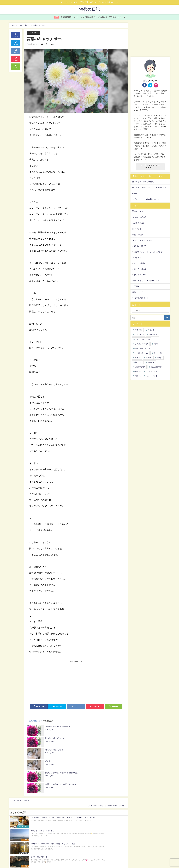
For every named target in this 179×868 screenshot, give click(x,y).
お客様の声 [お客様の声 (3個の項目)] (140, 367)
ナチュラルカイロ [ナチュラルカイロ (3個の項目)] (142, 339)
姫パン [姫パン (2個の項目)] (139, 362)
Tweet (16, 43)
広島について (138, 292)
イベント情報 (139, 263)
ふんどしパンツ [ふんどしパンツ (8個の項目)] (142, 344)
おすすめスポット (141, 298)
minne (135, 193)
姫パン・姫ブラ (140, 246)
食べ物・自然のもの (140, 217)
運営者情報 (16, 854)
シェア (16, 35)
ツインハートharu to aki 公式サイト (147, 199)
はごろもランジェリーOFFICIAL (150, 167)
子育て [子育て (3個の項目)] (139, 330)
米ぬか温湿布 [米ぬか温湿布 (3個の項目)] (156, 367)
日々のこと (137, 229)
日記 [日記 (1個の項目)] (138, 371)
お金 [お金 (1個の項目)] (159, 358)
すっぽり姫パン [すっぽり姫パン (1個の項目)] (142, 353)
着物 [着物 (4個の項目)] (138, 376)
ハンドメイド (138, 258)
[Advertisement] (53, 682)
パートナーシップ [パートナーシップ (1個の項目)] (142, 349)
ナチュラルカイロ (141, 275)
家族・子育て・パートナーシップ (146, 281)
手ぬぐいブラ (138, 211)
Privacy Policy (17, 848)
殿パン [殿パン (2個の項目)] (151, 330)
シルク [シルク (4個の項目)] (151, 362)
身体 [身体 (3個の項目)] (156, 344)
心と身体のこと (35, 33)
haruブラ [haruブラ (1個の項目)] (153, 335)
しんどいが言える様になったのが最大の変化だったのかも (97, 775)
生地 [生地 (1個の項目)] (138, 358)
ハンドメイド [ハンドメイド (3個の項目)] (152, 376)
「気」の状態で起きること (26, 767)
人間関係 (136, 286)
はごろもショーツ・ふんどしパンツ (148, 252)
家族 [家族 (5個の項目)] (149, 358)
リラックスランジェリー (142, 240)
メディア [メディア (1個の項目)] (139, 335)
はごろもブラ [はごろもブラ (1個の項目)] (152, 371)
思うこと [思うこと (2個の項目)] (158, 353)
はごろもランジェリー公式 (143, 182)
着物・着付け (138, 235)
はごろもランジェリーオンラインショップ (149, 187)
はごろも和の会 (140, 269)
